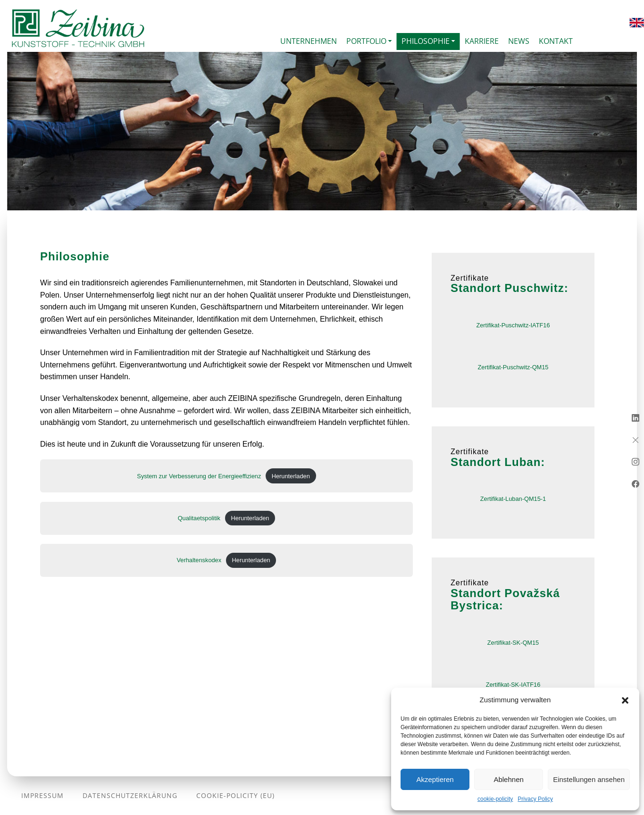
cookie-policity (495, 799)
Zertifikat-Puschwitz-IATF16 (513, 325)
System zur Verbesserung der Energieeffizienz (199, 476)
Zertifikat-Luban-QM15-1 (513, 499)
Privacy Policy (535, 799)
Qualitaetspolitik (199, 518)
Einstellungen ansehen (589, 779)
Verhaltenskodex (199, 560)
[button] (625, 700)
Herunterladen (291, 476)
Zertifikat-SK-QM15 (513, 643)
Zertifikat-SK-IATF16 (513, 685)
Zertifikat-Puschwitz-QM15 (513, 367)
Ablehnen (508, 779)
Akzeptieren (435, 779)
